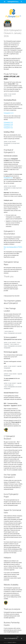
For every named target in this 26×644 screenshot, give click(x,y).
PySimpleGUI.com (8, 178)
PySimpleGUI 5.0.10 (9, 113)
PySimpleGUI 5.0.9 (8, 122)
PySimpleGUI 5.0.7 (8, 126)
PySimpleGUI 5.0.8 (8, 124)
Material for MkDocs (12, 642)
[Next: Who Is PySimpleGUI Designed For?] (13, 638)
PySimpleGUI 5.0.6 (8, 128)
